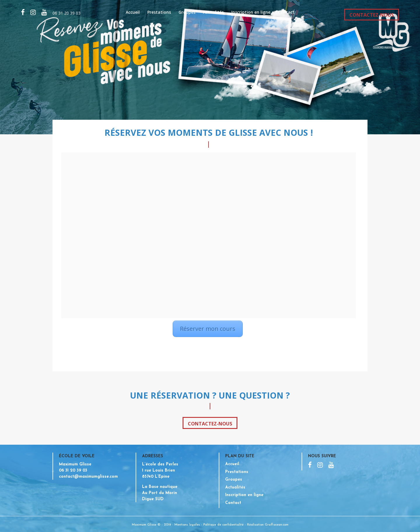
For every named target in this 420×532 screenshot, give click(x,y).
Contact (286, 13)
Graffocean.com (277, 525)
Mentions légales (187, 525)
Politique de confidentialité (223, 525)
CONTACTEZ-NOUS (372, 15)
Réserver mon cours (208, 329)
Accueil (133, 13)
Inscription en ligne (251, 13)
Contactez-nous (210, 424)
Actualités (213, 13)
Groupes (187, 13)
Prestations (159, 13)
